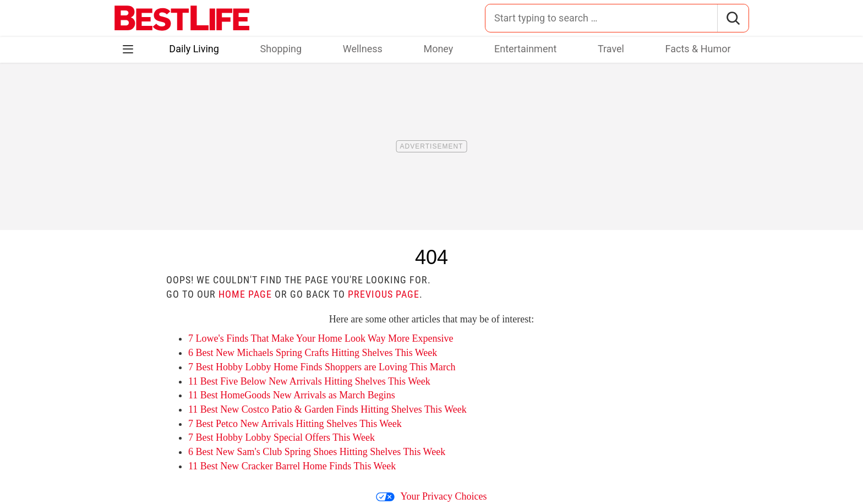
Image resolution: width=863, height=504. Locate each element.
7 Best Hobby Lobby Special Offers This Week (282, 437)
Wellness (363, 49)
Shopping (281, 49)
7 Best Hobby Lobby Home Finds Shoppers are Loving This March (322, 367)
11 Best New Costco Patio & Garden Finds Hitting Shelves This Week (327, 409)
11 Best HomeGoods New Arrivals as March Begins (292, 395)
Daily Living (194, 49)
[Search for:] (601, 18)
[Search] (733, 18)
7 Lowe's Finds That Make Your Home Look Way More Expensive (321, 338)
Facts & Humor (698, 49)
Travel (611, 49)
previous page (384, 294)
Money (438, 49)
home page (245, 294)
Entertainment (525, 49)
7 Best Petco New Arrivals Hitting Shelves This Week (295, 424)
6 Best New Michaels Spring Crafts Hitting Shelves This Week (313, 353)
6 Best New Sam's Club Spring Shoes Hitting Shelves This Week (317, 452)
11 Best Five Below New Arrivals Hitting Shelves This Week (309, 381)
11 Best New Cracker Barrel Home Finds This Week (292, 466)
